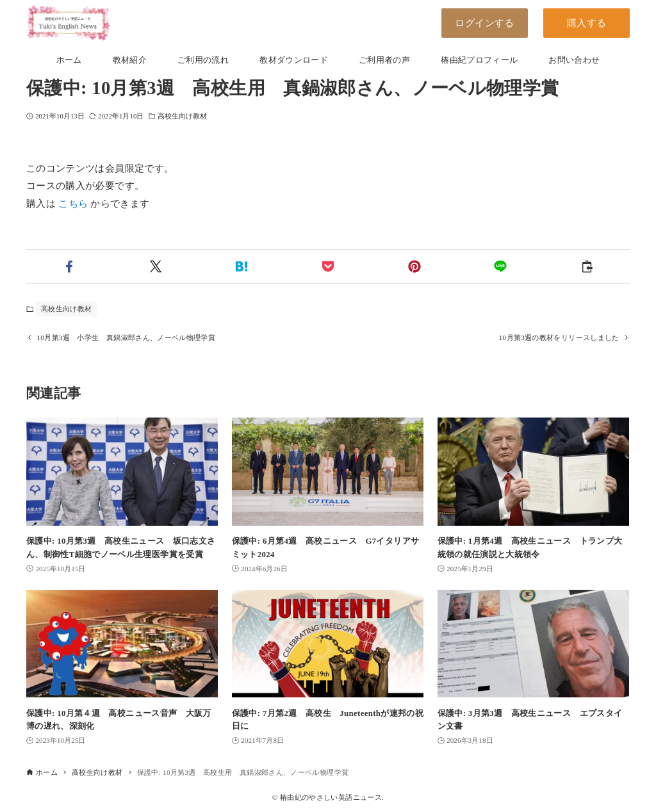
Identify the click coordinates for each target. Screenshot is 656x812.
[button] (70, 266)
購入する (586, 23)
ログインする (484, 23)
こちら (73, 204)
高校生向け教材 (183, 116)
